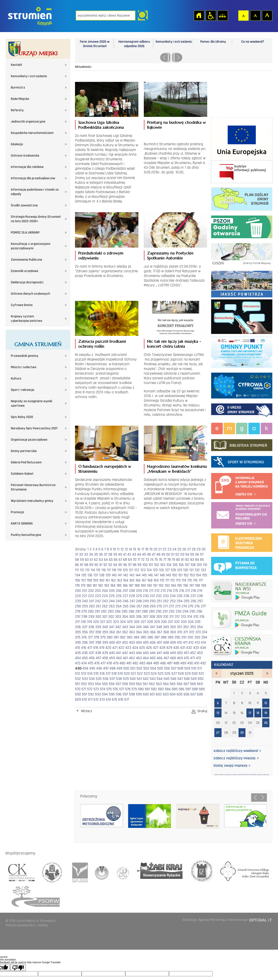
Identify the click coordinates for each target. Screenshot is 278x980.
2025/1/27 (260, 775)
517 (108, 674)
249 (146, 601)
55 (192, 554)
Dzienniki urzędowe (25, 271)
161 (108, 580)
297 (78, 617)
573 (96, 689)
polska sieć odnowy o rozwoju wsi (33, 898)
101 (151, 565)
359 (105, 632)
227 (125, 596)
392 (190, 637)
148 (162, 575)
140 (114, 575)
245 (119, 601)
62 (96, 560)
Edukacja (17, 144)
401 (119, 643)
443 (132, 653)
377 (90, 637)
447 (159, 653)
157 (83, 580)
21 (160, 549)
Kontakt (17, 65)
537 (112, 679)
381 (116, 637)
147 (156, 575)
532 (78, 679)
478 (109, 663)
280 (91, 611)
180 (89, 586)
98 (134, 565)
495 (92, 668)
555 (105, 684)
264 (119, 606)
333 (184, 622)
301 (105, 617)
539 (126, 679)
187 (131, 586)
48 (158, 554)
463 (139, 658)
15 (135, 549)
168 (150, 580)
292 (172, 611)
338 (91, 627)
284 (118, 611)
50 (168, 554)
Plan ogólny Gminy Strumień (242, 198)
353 (193, 627)
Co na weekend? (253, 42)
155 (205, 575)
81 (183, 560)
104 (169, 565)
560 (139, 684)
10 (114, 549)
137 (96, 575)
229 (139, 596)
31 (77, 554)
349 (166, 627)
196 (186, 586)
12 (122, 549)
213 (163, 591)
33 (86, 554)
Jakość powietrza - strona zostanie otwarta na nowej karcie (242, 283)
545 (167, 679)
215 (176, 591)
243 (105, 601)
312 (177, 617)
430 (176, 648)
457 (98, 658)
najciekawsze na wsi (242, 590)
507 (174, 668)
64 (106, 560)
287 (138, 611)
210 (145, 591)
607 (193, 694)
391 (184, 637)
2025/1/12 (223, 775)
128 (173, 570)
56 (197, 554)
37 (106, 554)
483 (142, 663)
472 (199, 658)
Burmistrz (18, 88)
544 (160, 679)
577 (122, 689)
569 (200, 684)
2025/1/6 (217, 775)
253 (173, 601)
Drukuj (202, 711)
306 (139, 617)
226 (119, 596)
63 (101, 560)
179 (83, 586)
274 (184, 606)
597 (125, 694)
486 (163, 663)
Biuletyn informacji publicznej (242, 172)
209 (139, 591)
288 (145, 611)
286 (131, 611)
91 (101, 565)
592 (91, 694)
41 (125, 554)
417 (90, 648)
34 (91, 554)
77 (165, 560)
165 (132, 580)
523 (147, 674)
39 (115, 554)
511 (200, 668)
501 (133, 668)
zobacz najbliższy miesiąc (236, 758)
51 (173, 554)
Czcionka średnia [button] (255, 15)
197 (192, 586)
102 (157, 565)
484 (149, 663)
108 (193, 565)
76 (161, 560)
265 (126, 606)
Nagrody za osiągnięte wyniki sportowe (32, 403)
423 (128, 648)
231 (152, 596)
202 (91, 591)
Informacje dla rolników (27, 167)
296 (199, 611)
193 (167, 586)
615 (115, 699)
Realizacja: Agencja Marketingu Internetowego (215, 920)
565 (173, 684)
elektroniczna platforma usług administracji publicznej (242, 542)
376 (84, 637)
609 (78, 699)
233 (166, 596)
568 (193, 684)
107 (187, 565)
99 (139, 565)
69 (130, 560)
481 (129, 663)
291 (165, 611)
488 (176, 663)
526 (167, 674)
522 (140, 674)
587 (188, 689)
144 (138, 575)
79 (173, 560)
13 (126, 549)
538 (119, 679)
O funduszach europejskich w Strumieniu (105, 469)
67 (120, 560)
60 (87, 560)
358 (98, 632)
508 (180, 668)
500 (126, 668)
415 (78, 648)
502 (139, 668)
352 (186, 627)
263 (112, 606)
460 (119, 658)
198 (197, 586)
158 (89, 580)
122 (137, 570)
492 (203, 663)
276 (197, 606)
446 (153, 653)
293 (179, 611)
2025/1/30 (266, 775)
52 (177, 554)
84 (197, 560)
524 (154, 674)
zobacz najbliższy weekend (237, 751)
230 (146, 596)
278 (78, 611)
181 (95, 586)
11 (118, 549)
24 (174, 549)
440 (112, 653)
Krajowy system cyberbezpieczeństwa (27, 319)
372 (192, 632)
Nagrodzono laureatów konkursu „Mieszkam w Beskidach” (177, 469)
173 (178, 580)
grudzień (217, 673)
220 (78, 596)
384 (136, 637)
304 (125, 617)
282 (104, 611)
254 (180, 601)
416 (84, 648)
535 (99, 679)
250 (153, 601)
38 (110, 554)
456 (92, 658)
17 (143, 549)
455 (85, 658)
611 (90, 699)
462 (132, 658)
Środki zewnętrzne (24, 205)
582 (154, 689)
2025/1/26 (254, 775)
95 (120, 565)
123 (143, 570)
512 (78, 674)
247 (132, 601)
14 (130, 549)
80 (178, 560)
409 (173, 643)
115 (98, 570)
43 (134, 554)
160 (102, 580)
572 (90, 689)
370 (180, 632)
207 (125, 591)
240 (85, 601)
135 (84, 575)
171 (167, 580)
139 (108, 575)
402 (125, 643)
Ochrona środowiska (25, 156)
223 (98, 596)
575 (109, 689)
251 (159, 601)
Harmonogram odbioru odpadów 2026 (134, 44)
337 (85, 627)
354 (200, 627)
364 (139, 632)
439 (105, 653)
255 (186, 601)
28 (194, 549)
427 (156, 648)
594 (105, 694)
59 (82, 560)
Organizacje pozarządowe (29, 440)
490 (190, 663)
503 (146, 668)
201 (84, 591)
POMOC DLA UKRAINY (25, 233)
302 (111, 617)
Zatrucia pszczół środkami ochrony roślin (102, 344)
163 (120, 580)
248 (139, 601)
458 (105, 658)
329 (157, 622)
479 (116, 663)
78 (169, 560)
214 (169, 591)
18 (147, 549)
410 (179, 643)
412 (191, 643)
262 (105, 606)
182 (101, 586)
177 (201, 580)
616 (121, 699)
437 (92, 653)
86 (77, 565)
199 (204, 586)
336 (78, 627)
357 (92, 632)
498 (112, 668)
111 (77, 570)
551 (78, 684)
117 (109, 570)
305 (132, 617)
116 (104, 570)
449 (173, 653)
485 (156, 663)
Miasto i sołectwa (24, 367)
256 (193, 601)
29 (199, 549)
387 (157, 637)
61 (91, 560)
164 (126, 580)
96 (125, 565)
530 (195, 674)
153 (192, 575)
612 (96, 699)
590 (78, 694)
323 (116, 622)
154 (198, 575)
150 (175, 575)
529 (188, 674)
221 (84, 596)
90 (96, 565)
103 (163, 565)
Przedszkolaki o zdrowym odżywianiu (101, 255)
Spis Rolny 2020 (22, 417)
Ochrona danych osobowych (30, 294)
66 (116, 560)
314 (190, 617)
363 (132, 632)
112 (82, 570)
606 (186, 694)
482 (135, 663)
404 (139, 643)
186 (125, 586)
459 (112, 658)
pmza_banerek (242, 618)
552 (84, 684)
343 (125, 627)
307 (146, 617)
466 (160, 658)
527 (174, 674)
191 (155, 586)
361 (119, 632)
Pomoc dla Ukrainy (213, 42)
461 (125, 658)
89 (91, 565)
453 (200, 653)
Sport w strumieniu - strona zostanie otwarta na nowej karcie (242, 461)
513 (84, 674)
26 (184, 549)
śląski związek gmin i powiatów (78, 871)
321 (102, 622)
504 (153, 668)
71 (139, 560)
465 (153, 658)
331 (170, 622)
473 (78, 663)
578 (128, 689)
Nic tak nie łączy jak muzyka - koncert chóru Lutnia (174, 344)
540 (133, 679)
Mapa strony (222, 15)
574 (103, 689)
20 (155, 549)
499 (119, 668)
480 (122, 663)
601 (152, 694)
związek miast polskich (121, 871)
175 (190, 580)
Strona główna (199, 15)
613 (102, 699)
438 (98, 653)
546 (173, 679)
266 (132, 606)
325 (130, 622)
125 (155, 570)
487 (170, 663)
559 (132, 684)
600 (146, 694)
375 (78, 637)
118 (114, 570)
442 (125, 653)
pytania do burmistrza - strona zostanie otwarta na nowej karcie (242, 565)
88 (86, 565)
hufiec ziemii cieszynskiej (243, 871)
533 (85, 679)
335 (198, 622)
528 (181, 674)
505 (160, 668)
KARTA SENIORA (22, 524)
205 (112, 591)
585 (175, 689)
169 (156, 580)
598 (132, 694)
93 (110, 565)
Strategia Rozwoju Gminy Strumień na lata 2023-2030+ (36, 219)
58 (77, 560)
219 (200, 591)
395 (78, 643)
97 (130, 565)
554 (98, 684)
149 (168, 575)
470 (186, 658)
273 (178, 606)
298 (84, 617)
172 (173, 580)
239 (78, 601)
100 (145, 565)
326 (137, 622)
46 (149, 554)
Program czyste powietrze (242, 351)
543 (153, 679)
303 (118, 617)
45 (144, 554)
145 (144, 575)
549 (194, 679)
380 (110, 637)
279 (84, 611)
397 (92, 643)
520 (127, 674)
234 (173, 596)
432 (189, 648)
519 (120, 674)
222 (91, 596)
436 (85, 653)
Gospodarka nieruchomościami (32, 133)
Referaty (17, 110)
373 (198, 632)
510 (194, 668)
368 (166, 632)
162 (113, 580)
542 (146, 679)
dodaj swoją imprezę (232, 766)
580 (141, 689)
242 (98, 601)
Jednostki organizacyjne (28, 122)
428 (162, 648)
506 (167, 668)
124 (149, 570)
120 (125, 570)
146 (150, 575)
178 (77, 586)
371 (186, 632)
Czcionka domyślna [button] (243, 15)
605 (180, 694)
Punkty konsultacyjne (26, 535)
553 (91, 684)
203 (98, 591)
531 (201, 674)
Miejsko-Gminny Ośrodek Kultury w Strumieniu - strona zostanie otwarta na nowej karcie (242, 427)
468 (173, 658)
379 (103, 637)
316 (202, 617)
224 (105, 596)
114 (93, 570)
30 (204, 549)
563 (159, 684)
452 (193, 653)
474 (84, 663)
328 (150, 622)
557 (118, 684)
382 (123, 637)
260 (92, 606)
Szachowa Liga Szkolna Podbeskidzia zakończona (101, 125)
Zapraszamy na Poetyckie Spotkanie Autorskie (170, 255)
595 (112, 694)
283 (111, 611)
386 (150, 637)
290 (159, 611)
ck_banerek (242, 645)
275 (191, 606)
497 (106, 668)
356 (85, 632)
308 (152, 617)
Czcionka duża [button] (267, 15)
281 (97, 611)
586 (182, 689)
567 (186, 684)
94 (115, 565)
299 (91, 617)
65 (111, 560)
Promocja (17, 512)
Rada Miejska (20, 99)
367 (159, 632)
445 (146, 653)
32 (81, 554)
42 (129, 554)
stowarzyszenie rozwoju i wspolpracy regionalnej (52, 871)
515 (96, 674)
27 (189, 549)
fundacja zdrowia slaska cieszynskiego (200, 871)
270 (159, 606)
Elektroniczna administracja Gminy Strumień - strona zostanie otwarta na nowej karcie (242, 410)
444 (139, 653)
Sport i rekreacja (23, 390)
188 (137, 586)
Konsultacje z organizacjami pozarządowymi (31, 246)
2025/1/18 (241, 775)
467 (166, 658)
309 (159, 617)
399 (105, 643)
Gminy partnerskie (24, 451)
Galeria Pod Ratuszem (26, 462)
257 (200, 601)
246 (126, 601)
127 (167, 570)
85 (202, 560)
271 (165, 606)
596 (119, 694)
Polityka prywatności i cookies (27, 925)
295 (192, 611)
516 (102, 674)
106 (181, 565)
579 (134, 689)
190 (149, 586)
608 (200, 694)
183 (107, 586)
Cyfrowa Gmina (22, 305)
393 (197, 637)
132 (197, 570)
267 (139, 606)
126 (161, 570)
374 (204, 632)
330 (164, 622)
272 (171, 606)
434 (203, 648)
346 (146, 627)
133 (203, 570)
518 (114, 674)
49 (163, 554)
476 (97, 663)
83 (192, 560)
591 (84, 694)
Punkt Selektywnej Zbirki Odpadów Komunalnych (242, 226)
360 (112, 632)
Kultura (16, 379)
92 (105, 565)
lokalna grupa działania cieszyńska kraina (22, 871)
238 (200, 596)
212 (157, 591)
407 (159, 643)
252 (166, 601)
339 (98, 627)
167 (144, 580)
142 (126, 575)
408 (166, 643)
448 (166, 653)
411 (185, 643)
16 (139, 549)
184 (113, 586)
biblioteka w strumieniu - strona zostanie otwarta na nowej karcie (242, 444)
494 (85, 668)
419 (102, 648)
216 (182, 591)
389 (170, 637)
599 (139, 694)
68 (125, 560)
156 (78, 580)
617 (127, 699)
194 (173, 586)
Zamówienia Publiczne (27, 260)
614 (108, 699)
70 (135, 560)
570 (78, 689)
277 (203, 606)
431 (183, 648)
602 (159, 694)
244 (112, 601)
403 (132, 643)
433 (196, 648)
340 (105, 627)
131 (191, 570)
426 (149, 648)
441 (119, 653)
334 (191, 622)
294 (185, 611)
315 (196, 617)
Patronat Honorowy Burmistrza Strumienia (33, 487)
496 (99, 668)
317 (77, 622)
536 (106, 679)
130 (186, 570)
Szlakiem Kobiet (22, 474)
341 (112, 627)
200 (78, 591)
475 (91, 663)
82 (187, 560)
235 (180, 596)
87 (82, 565)
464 (146, 658)
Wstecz (87, 711)
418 (96, 648)
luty (267, 673)
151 (180, 575)
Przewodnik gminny (25, 356)
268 (146, 606)
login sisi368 (275, 3)
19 (151, 549)
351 (179, 627)
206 (119, 591)
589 (202, 689)
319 (89, 622)
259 (85, 606)
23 (169, 549)
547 (180, 679)
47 (154, 554)
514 (90, 674)
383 (130, 637)
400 (112, 643)
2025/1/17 (235, 775)
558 (125, 684)
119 (119, 570)
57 (202, 554)
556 (112, 684)
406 (153, 643)
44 (139, 554)
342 (118, 627)
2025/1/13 (229, 775)
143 (132, 575)
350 (173, 627)
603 (166, 694)
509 (187, 668)
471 (193, 658)
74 (152, 560)
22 (165, 549)
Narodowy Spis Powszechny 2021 (34, 428)
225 (112, 596)
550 (201, 679)
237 (193, 596)
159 (96, 580)
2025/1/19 (247, 775)
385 (143, 637)
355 (78, 632)
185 (119, 586)
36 (101, 554)
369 (173, 632)
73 (147, 560)
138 (102, 575)
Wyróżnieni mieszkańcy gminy (32, 501)
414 (203, 643)
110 (205, 565)
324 (123, 622)
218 (194, 591)
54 (187, 554)
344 (132, 627)
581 (147, 689)
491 (197, 663)
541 (139, 679)
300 (98, 617)
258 (78, 606)
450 (180, 653)
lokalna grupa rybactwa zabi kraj (158, 871)
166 (138, 580)
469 (180, 658)
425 (142, 648)
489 (183, 663)
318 (83, 622)
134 (78, 575)
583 (161, 689)
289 (152, 611)
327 (143, 622)
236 (186, 596)
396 (85, 643)
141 (120, 575)
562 (152, 684)
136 (90, 575)
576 (115, 689)
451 (186, 653)
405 (146, 643)
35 (96, 554)
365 (146, 632)
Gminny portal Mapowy (242, 254)
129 (179, 570)
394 (204, 637)
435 (78, 653)
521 (133, 674)
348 (159, 627)
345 (139, 627)
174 (184, 580)
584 (168, 689)
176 (195, 580)
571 (84, 689)
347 (152, 627)
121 (131, 570)
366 (153, 632)
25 (179, 549)
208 (132, 591)
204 (105, 591)
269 (153, 606)
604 (173, 694)
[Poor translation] (18, 967)
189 (143, 586)
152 (186, 575)
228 (132, 596)
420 (108, 648)
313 (183, 617)
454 (78, 658)
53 (182, 554)
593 (98, 694)
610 (84, 699)
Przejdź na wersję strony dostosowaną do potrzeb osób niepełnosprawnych (211, 15)
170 (162, 580)
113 (87, 570)
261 (98, 606)
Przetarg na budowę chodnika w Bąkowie (176, 125)
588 (195, 689)
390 (177, 637)
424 (135, 648)
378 (96, 637)
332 (177, 622)
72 (143, 560)
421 (115, 648)
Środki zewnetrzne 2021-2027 (242, 139)
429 (169, 648)
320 (96, 622)
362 (125, 632)
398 (98, 643)
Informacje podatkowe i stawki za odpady (35, 192)
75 (156, 560)
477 (103, 663)
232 (159, 596)
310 (166, 617)
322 (109, 622)
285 (125, 611)
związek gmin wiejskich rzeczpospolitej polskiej (101, 871)
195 (179, 586)
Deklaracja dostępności (27, 282)
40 (120, 554)
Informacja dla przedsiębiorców (33, 178)
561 (145, 684)
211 (151, 591)
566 (180, 684)
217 (188, 591)
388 (164, 637)
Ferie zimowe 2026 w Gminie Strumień (95, 44)
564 (166, 684)
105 (175, 565)
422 (121, 648)
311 (171, 617)
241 (91, 601)
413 (197, 643)
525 (161, 674)
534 (92, 679)
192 (161, 586)
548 (187, 679)
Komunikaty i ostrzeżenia (29, 76)
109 (199, 565)
